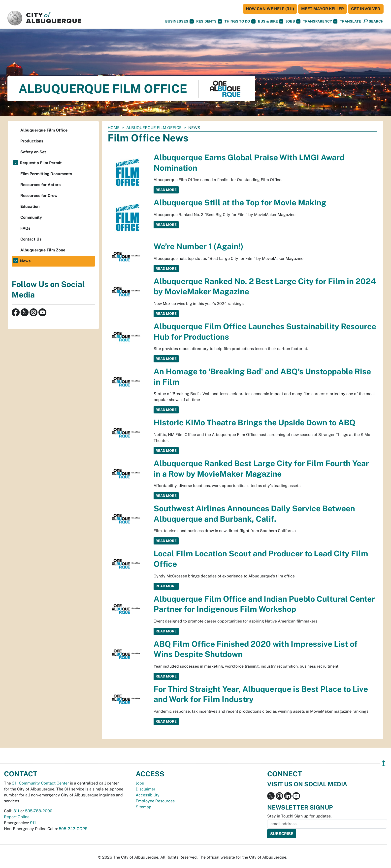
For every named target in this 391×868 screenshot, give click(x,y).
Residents (209, 21)
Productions (32, 141)
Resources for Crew (39, 196)
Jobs (293, 21)
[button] (350, 21)
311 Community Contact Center (40, 783)
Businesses (179, 21)
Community (31, 217)
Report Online (17, 817)
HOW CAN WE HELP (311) (270, 9)
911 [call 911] (33, 823)
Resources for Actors (40, 185)
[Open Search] (374, 21)
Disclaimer (146, 789)
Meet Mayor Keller (323, 9)
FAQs (25, 228)
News (25, 261)
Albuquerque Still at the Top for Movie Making (240, 203)
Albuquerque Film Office (154, 128)
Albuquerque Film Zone (43, 250)
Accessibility (148, 795)
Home (114, 128)
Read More (166, 190)
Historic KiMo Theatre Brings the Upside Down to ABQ (255, 422)
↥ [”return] (384, 763)
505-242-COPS (73, 829)
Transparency (320, 21)
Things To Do (240, 21)
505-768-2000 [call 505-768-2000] (39, 811)
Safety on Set (33, 152)
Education (30, 206)
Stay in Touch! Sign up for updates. (299, 816)
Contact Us (31, 239)
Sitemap (144, 807)
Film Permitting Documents (46, 174)
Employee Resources (155, 801)
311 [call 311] (16, 811)
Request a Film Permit (41, 163)
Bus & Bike (271, 21)
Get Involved (366, 9)
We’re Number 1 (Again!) (198, 246)
